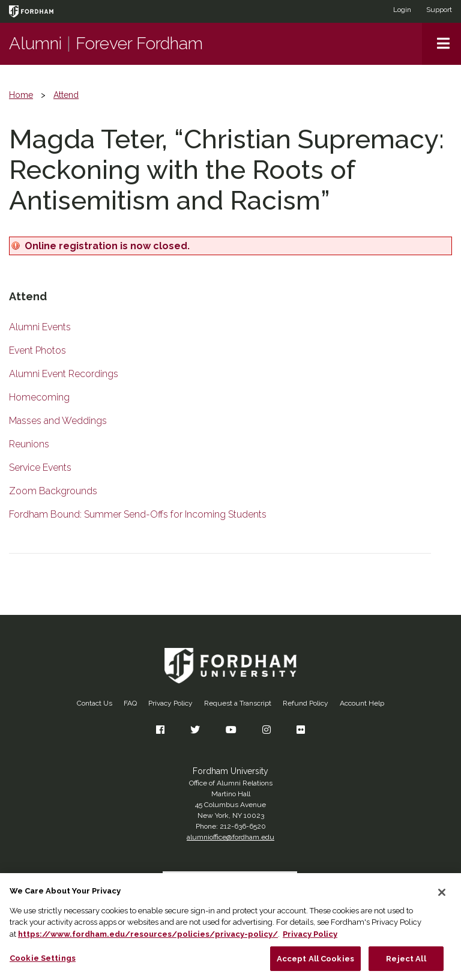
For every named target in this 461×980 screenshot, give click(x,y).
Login (402, 10)
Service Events (40, 467)
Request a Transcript (238, 703)
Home (21, 95)
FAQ (130, 703)
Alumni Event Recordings (64, 374)
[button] (441, 44)
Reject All (406, 964)
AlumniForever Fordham (106, 44)
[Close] (442, 898)
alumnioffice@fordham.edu (230, 837)
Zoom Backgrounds (53, 491)
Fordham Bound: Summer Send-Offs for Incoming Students (138, 514)
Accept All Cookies (315, 964)
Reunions (29, 444)
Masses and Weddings (58, 421)
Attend (66, 95)
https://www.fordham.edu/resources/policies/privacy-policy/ (148, 939)
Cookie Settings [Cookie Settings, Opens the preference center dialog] (43, 963)
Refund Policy (306, 703)
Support (439, 10)
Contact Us (95, 703)
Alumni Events (40, 327)
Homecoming (39, 397)
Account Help (362, 703)
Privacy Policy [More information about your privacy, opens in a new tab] (310, 939)
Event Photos (38, 350)
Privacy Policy (170, 703)
